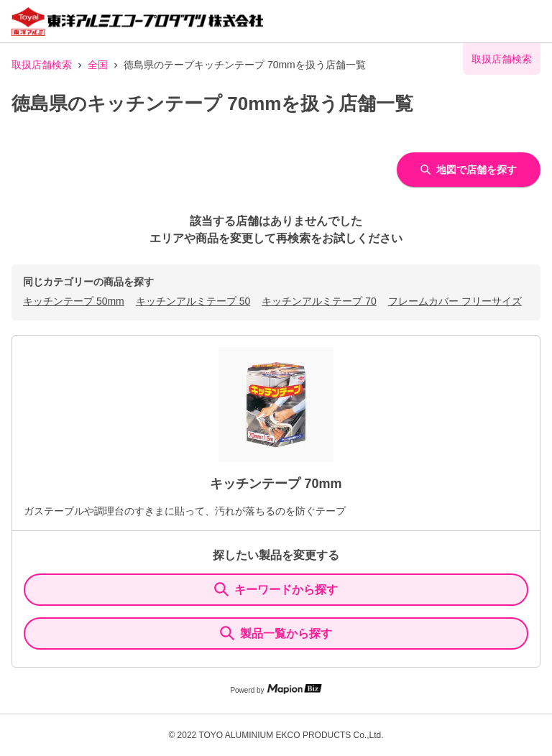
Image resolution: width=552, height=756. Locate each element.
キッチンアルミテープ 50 (193, 301)
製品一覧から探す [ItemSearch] (276, 633)
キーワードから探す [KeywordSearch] (276, 589)
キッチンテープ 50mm (74, 301)
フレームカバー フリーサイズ (455, 301)
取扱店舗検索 (42, 65)
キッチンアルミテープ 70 (319, 301)
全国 (98, 65)
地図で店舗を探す (469, 170)
